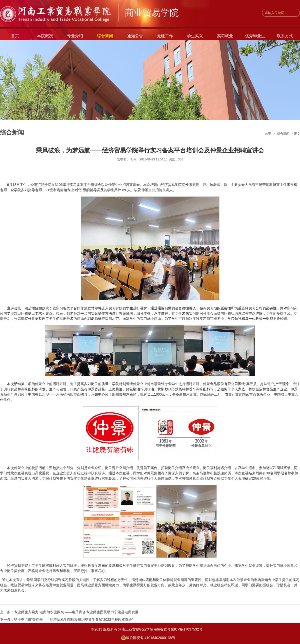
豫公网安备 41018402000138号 (148, 638)
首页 (15, 36)
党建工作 (165, 36)
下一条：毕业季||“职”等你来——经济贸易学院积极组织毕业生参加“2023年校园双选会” (67, 620)
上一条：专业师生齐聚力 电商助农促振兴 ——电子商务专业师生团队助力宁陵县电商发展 (69, 612)
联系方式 (285, 36)
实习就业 (225, 36)
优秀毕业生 (255, 36)
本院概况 (45, 36)
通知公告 (135, 36)
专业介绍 (75, 36)
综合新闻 (105, 36)
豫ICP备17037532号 (188, 629)
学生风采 (195, 36)
